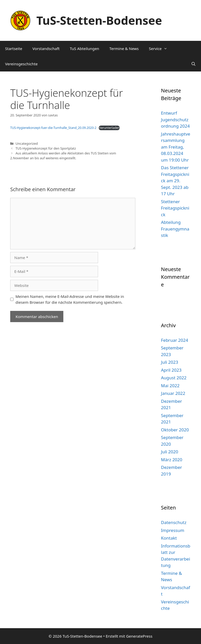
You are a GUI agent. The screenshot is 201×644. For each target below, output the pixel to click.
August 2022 (174, 378)
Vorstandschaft (46, 48)
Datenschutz (174, 522)
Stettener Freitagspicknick (175, 208)
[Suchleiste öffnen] (193, 64)
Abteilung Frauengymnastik (175, 229)
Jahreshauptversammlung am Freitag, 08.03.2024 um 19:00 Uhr (175, 147)
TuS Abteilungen (84, 48)
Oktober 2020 (175, 430)
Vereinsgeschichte (21, 64)
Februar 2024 (174, 340)
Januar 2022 (173, 393)
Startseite (14, 48)
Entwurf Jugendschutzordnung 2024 (175, 119)
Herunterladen (109, 128)
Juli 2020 (169, 452)
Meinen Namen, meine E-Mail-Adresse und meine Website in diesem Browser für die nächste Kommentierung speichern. (70, 299)
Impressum (173, 530)
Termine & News (124, 48)
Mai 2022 (170, 386)
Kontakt (169, 538)
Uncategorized (27, 143)
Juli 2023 (169, 362)
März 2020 (172, 460)
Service (161, 48)
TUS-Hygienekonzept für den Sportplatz (46, 148)
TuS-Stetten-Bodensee (99, 20)
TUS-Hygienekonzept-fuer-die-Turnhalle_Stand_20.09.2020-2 (53, 128)
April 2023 (171, 370)
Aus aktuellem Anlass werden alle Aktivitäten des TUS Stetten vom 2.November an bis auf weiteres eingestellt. (63, 156)
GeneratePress (139, 636)
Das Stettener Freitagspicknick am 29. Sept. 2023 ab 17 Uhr (175, 181)
